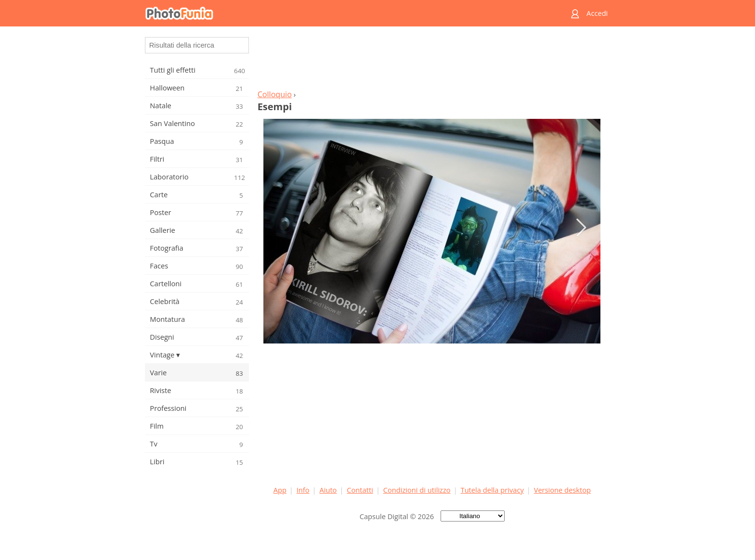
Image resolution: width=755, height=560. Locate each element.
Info (303, 490)
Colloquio (275, 94)
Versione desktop (562, 490)
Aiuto (328, 490)
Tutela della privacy (492, 490)
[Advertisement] (432, 61)
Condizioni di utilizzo (417, 490)
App (280, 490)
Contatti (360, 490)
